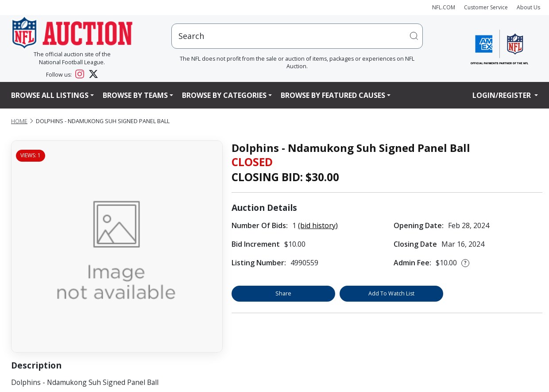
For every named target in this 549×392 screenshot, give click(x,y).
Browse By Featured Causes (333, 95)
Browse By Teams (135, 95)
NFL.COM (444, 7)
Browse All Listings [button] (50, 95)
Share (283, 293)
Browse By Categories (224, 95)
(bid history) (318, 225)
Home (19, 121)
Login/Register (503, 95)
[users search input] (297, 36)
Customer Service (486, 7)
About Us (528, 7)
